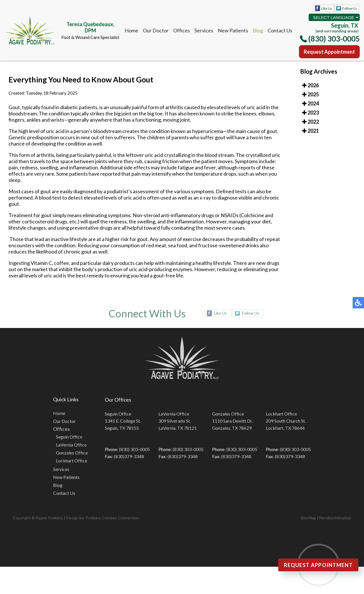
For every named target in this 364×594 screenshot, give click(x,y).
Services (204, 30)
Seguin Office (69, 437)
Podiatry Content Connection (112, 518)
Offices (182, 30)
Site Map (308, 518)
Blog (258, 30)
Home (131, 30)
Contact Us (280, 30)
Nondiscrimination (335, 518)
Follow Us (350, 8)
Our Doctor (156, 30)
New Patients (233, 30)
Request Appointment (329, 52)
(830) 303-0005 (334, 39)
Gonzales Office (72, 453)
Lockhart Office (72, 461)
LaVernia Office (71, 445)
